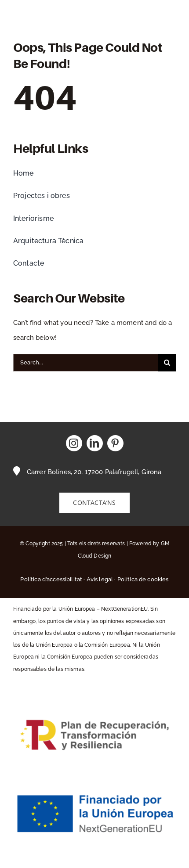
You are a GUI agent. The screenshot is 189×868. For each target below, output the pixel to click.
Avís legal (100, 579)
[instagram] (74, 443)
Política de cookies (143, 579)
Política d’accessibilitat (51, 579)
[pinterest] (115, 443)
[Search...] (86, 363)
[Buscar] (167, 363)
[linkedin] (95, 443)
